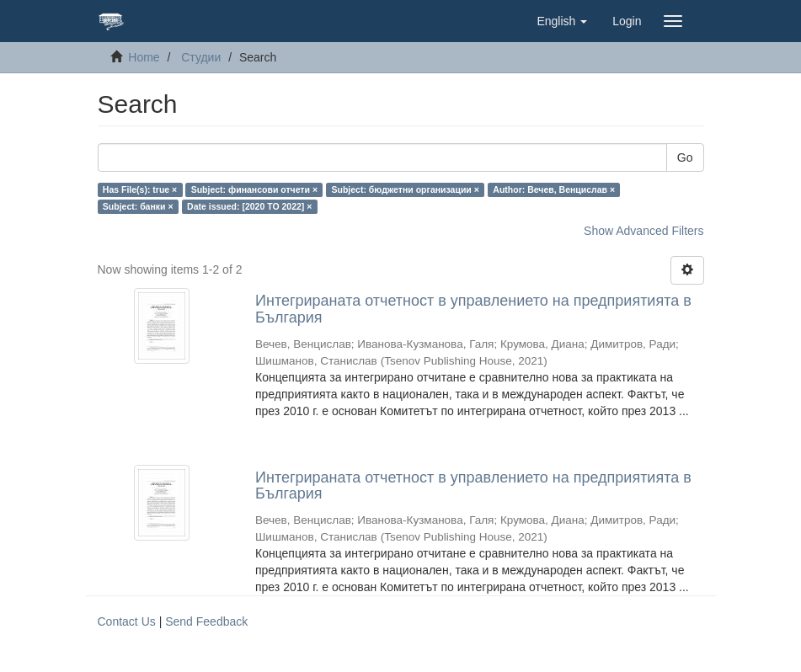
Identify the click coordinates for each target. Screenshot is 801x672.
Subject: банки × (138, 206)
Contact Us (127, 621)
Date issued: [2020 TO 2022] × (249, 206)
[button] (562, 21)
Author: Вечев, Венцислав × (554, 189)
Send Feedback (206, 621)
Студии (201, 57)
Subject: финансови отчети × (254, 189)
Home (144, 57)
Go (685, 157)
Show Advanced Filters (643, 231)
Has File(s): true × (140, 189)
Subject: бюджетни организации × (406, 189)
